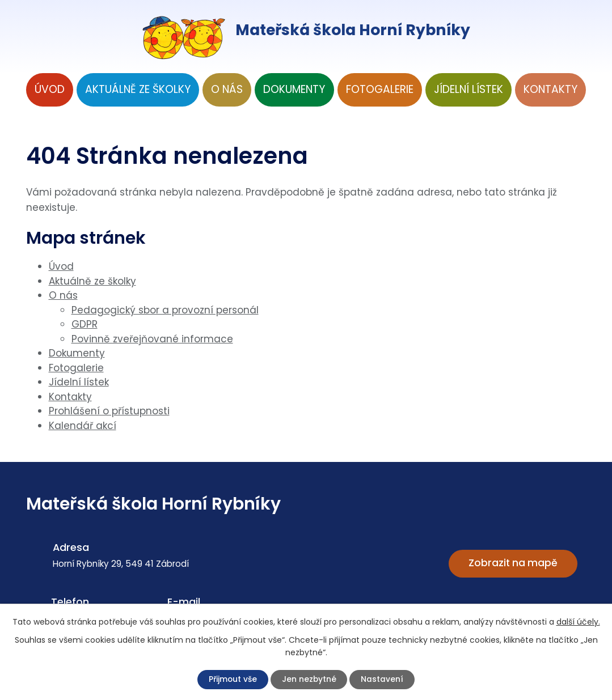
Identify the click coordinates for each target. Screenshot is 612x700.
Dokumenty (294, 89)
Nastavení (390, 679)
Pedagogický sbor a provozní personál (165, 310)
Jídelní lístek (469, 89)
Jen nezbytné (311, 679)
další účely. (578, 621)
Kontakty (550, 89)
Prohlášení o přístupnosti (109, 411)
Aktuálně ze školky (138, 89)
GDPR (85, 324)
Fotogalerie (380, 89)
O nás (227, 89)
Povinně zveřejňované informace (152, 339)
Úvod (50, 89)
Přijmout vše (227, 679)
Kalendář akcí (83, 426)
